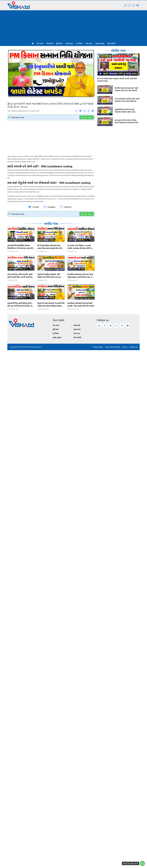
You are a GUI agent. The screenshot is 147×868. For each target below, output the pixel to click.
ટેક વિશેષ (79, 43)
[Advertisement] (73, 26)
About (125, 347)
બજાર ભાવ (69, 43)
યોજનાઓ (50, 43)
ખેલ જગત (89, 43)
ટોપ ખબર (40, 43)
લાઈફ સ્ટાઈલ (100, 43)
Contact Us (133, 347)
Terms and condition (113, 347)
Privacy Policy (98, 347)
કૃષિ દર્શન (59, 43)
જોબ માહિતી (111, 43)
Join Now (87, 117)
